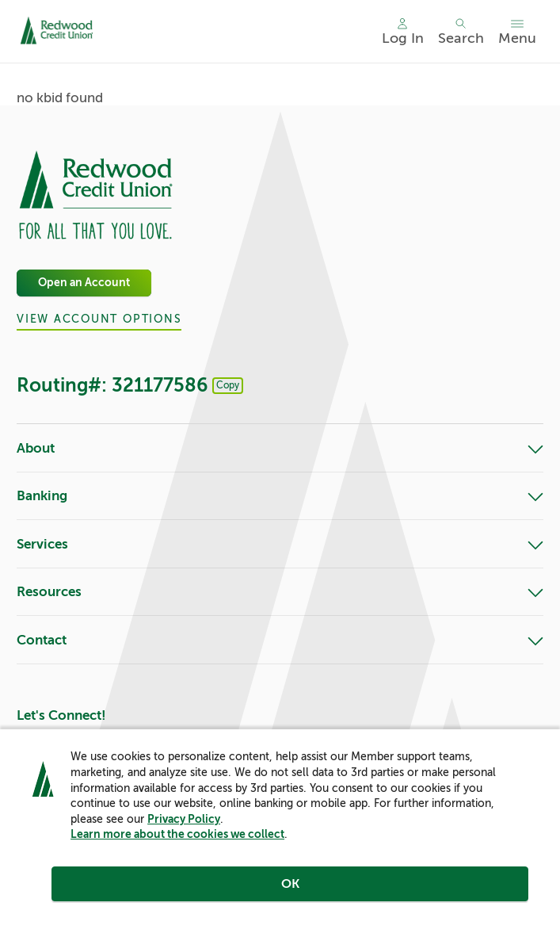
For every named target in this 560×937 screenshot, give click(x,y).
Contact (280, 641)
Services (280, 545)
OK (290, 884)
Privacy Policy (184, 819)
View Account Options (99, 319)
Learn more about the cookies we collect (177, 834)
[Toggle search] (461, 32)
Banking (280, 497)
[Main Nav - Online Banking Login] (403, 32)
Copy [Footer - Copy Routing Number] (228, 385)
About (280, 449)
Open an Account (84, 283)
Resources (280, 593)
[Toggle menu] (517, 32)
